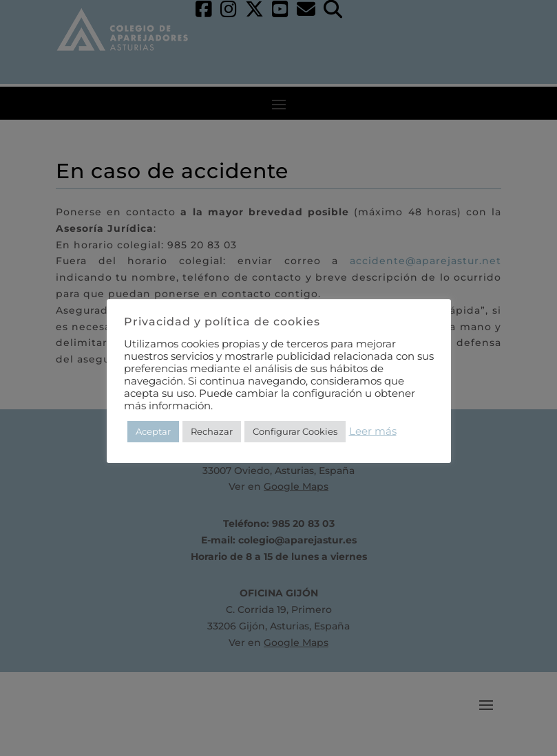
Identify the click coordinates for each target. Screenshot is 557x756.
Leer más (373, 431)
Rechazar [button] (212, 431)
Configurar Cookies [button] (295, 431)
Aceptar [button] (153, 431)
